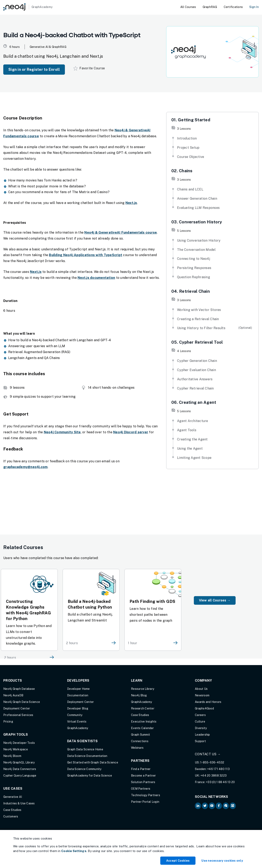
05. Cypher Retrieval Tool (197, 342)
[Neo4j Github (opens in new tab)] (233, 806)
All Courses (188, 7)
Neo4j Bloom (12, 756)
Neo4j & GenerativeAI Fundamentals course (121, 232)
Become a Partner (143, 776)
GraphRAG (210, 7)
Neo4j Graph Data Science (22, 702)
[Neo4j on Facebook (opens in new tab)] (219, 806)
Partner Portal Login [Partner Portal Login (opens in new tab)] (145, 802)
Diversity (201, 728)
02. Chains (182, 171)
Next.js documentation (96, 278)
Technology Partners (146, 795)
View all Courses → (215, 600)
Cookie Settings (74, 851)
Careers (200, 715)
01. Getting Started (191, 120)
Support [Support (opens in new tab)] (200, 741)
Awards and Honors (208, 702)
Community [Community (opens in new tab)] (75, 715)
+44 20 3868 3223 (213, 776)
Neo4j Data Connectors (20, 769)
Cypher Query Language (20, 776)
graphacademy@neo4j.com (25, 467)
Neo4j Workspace (16, 749)
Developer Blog (78, 708)
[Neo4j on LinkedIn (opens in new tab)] (198, 806)
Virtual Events (77, 722)
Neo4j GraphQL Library (19, 762)
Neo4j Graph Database (19, 689)
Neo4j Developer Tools (19, 743)
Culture (200, 722)
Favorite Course (89, 68)
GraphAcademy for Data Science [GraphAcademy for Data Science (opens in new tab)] (90, 776)
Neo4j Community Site (62, 432)
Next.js (131, 203)
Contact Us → (208, 754)
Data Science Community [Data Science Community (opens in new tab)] (84, 769)
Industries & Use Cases (19, 803)
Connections (140, 741)
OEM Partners (141, 789)
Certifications (233, 7)
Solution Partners (143, 782)
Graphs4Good (204, 708)
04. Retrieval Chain (191, 291)
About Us (201, 689)
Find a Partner (141, 769)
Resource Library (143, 689)
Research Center (143, 708)
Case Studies (12, 810)
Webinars (137, 748)
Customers (11, 816)
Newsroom (202, 695)
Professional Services (18, 715)
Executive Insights (144, 722)
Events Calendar (142, 728)
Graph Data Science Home (85, 749)
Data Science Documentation (87, 756)
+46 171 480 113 (218, 769)
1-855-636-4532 (212, 762)
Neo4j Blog (139, 695)
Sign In (254, 7)
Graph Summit (141, 735)
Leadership (202, 735)
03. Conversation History (197, 222)
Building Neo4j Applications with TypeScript (86, 255)
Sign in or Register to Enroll (34, 69)
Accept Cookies (178, 861)
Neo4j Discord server (131, 432)
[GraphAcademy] (28, 7)
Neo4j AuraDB (13, 695)
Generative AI (13, 797)
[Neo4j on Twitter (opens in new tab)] (205, 806)
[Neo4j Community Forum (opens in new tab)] (226, 806)
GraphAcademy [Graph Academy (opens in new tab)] (78, 728)
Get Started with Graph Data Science (93, 762)
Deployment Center (17, 708)
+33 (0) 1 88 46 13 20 (220, 782)
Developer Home (78, 689)
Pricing (8, 722)
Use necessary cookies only (222, 861)
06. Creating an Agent (194, 402)
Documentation (78, 695)
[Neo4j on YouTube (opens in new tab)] (212, 806)
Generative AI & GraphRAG (48, 47)
